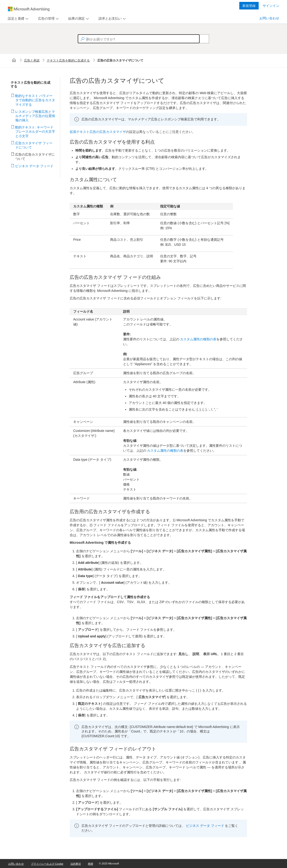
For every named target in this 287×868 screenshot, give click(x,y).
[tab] (15, 19)
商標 (90, 864)
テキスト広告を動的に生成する (68, 60)
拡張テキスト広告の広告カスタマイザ (98, 132)
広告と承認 (32, 60)
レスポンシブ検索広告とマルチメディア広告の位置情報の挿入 (35, 116)
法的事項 (76, 864)
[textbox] (139, 39)
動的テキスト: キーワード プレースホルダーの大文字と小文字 (35, 132)
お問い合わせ (269, 18)
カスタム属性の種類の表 (198, 339)
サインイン (271, 6)
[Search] (202, 39)
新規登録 (249, 6)
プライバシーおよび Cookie (47, 864)
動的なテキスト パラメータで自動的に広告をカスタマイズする (35, 100)
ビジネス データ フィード (34, 166)
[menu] (17, 19)
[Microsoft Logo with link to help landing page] (29, 9)
